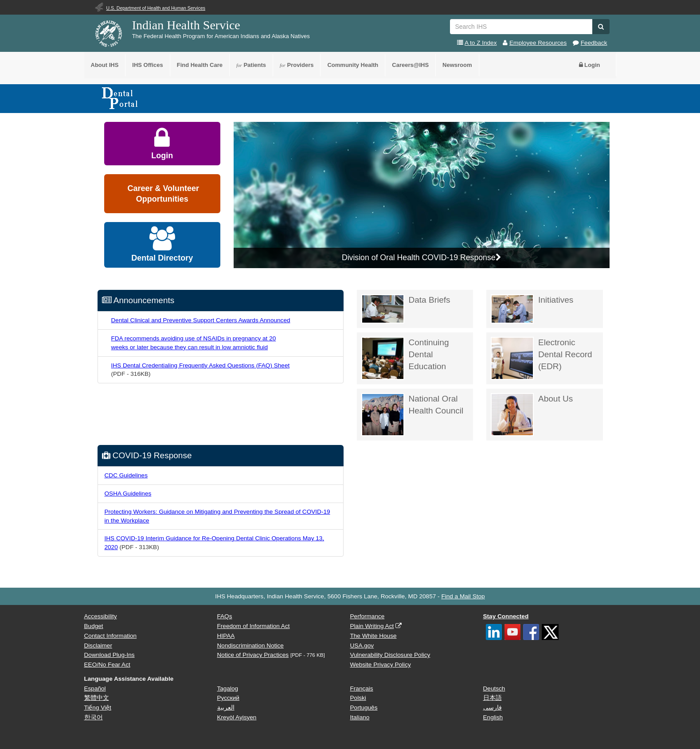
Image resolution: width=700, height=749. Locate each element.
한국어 (94, 717)
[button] (601, 27)
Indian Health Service (186, 25)
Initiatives (532, 309)
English (493, 717)
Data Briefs (406, 309)
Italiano (360, 717)
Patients (251, 65)
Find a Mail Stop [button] (463, 596)
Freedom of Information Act (254, 626)
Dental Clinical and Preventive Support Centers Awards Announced (201, 320)
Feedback (594, 43)
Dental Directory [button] (162, 244)
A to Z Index (481, 43)
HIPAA (226, 636)
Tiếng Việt (98, 708)
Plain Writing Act (372, 626)
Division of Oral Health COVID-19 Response (422, 257)
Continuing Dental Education (405, 358)
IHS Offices (147, 65)
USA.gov (362, 646)
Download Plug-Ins (109, 655)
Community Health (353, 65)
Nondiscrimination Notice (250, 646)
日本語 (493, 698)
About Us (532, 415)
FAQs (225, 616)
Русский (228, 698)
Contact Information (111, 636)
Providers (297, 65)
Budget (94, 626)
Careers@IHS (410, 65)
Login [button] (590, 65)
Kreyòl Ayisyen (237, 717)
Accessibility (101, 616)
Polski (358, 698)
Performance (368, 616)
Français (362, 689)
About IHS (105, 65)
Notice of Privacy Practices (253, 655)
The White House (373, 636)
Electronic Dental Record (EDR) (542, 358)
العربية (226, 708)
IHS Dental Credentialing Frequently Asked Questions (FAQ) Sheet (201, 365)
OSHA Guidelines (128, 493)
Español (95, 689)
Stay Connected (506, 616)
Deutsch (494, 689)
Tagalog (228, 689)
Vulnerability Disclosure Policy (390, 655)
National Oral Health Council (413, 415)
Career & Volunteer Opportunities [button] (162, 194)
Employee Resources (538, 43)
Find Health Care (200, 65)
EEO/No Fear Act (107, 665)
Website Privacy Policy (381, 665)
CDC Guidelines (126, 475)
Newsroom (457, 65)
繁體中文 (97, 698)
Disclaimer (98, 646)
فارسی (493, 708)
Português (364, 708)
